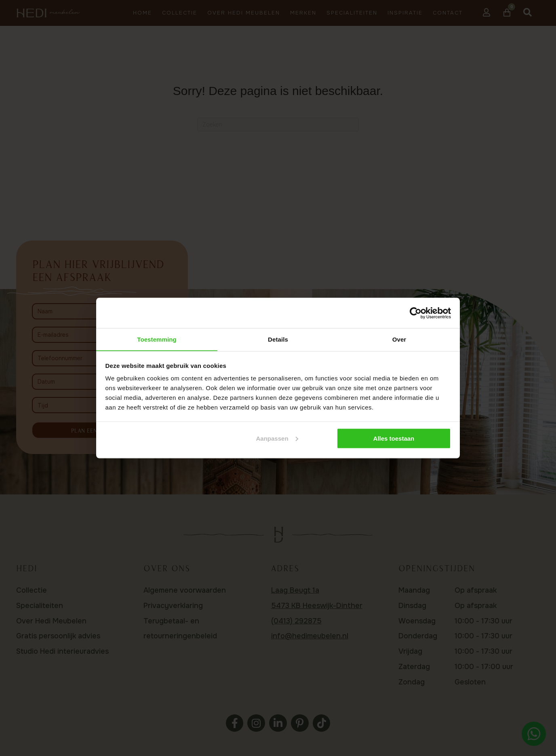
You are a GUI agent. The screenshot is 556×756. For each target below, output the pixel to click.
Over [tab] (399, 339)
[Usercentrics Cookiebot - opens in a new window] (416, 313)
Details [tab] (278, 339)
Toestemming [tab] (157, 339)
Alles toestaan (394, 438)
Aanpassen (277, 438)
